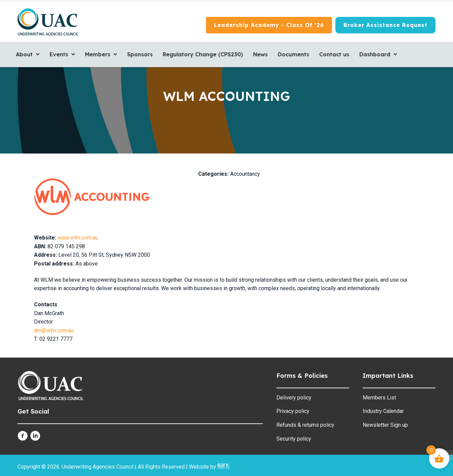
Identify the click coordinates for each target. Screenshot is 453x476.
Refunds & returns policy (305, 425)
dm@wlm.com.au (54, 330)
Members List (379, 398)
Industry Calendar (383, 411)
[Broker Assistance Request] (385, 25)
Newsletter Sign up (385, 425)
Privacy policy (293, 411)
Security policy (294, 439)
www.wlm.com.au (78, 238)
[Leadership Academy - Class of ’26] (269, 25)
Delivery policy (294, 398)
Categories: (213, 174)
